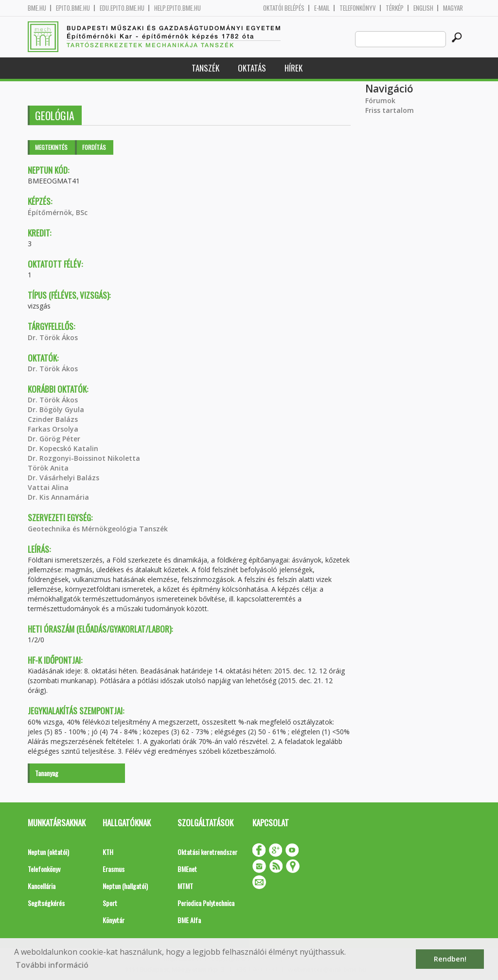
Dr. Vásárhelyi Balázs (63, 478)
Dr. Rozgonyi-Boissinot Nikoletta (84, 458)
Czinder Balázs (53, 419)
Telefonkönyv (358, 8)
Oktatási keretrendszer (207, 852)
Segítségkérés (46, 903)
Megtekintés (51, 147)
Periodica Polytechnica (206, 903)
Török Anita (48, 468)
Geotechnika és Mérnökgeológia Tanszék (98, 529)
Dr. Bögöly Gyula (56, 409)
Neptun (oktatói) (48, 852)
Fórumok (380, 100)
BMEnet (187, 869)
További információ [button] (52, 965)
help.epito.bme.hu (178, 8)
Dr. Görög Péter (54, 439)
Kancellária (42, 886)
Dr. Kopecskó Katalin (63, 448)
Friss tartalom (390, 110)
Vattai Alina (48, 487)
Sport (110, 903)
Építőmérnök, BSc (58, 212)
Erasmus (114, 869)
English (423, 8)
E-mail (322, 8)
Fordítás (94, 147)
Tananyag (47, 773)
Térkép (395, 8)
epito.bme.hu (73, 8)
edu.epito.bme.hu (122, 8)
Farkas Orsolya (53, 429)
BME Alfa (189, 920)
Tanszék (205, 68)
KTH (108, 852)
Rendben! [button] (450, 959)
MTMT (185, 886)
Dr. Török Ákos (53, 337)
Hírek (293, 68)
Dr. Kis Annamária (58, 497)
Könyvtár (114, 920)
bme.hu (37, 8)
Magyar (453, 8)
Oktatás (252, 68)
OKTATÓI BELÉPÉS (284, 8)
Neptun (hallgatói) (125, 886)
